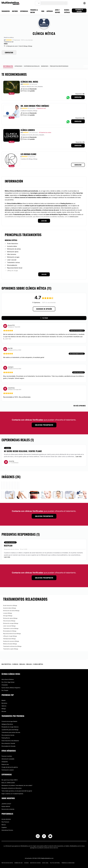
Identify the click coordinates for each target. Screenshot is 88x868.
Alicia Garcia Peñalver (8, 674)
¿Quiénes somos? (6, 798)
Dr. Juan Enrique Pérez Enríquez (35, 100)
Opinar (6, 44)
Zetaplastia (5, 756)
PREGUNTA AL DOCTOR (34, 11)
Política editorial (55, 857)
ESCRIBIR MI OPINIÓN (79, 11)
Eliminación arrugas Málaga (11, 618)
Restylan (8, 540)
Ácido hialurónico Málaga (10, 600)
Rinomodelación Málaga (10, 626)
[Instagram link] (38, 831)
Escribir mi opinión (44, 303)
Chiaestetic (5, 679)
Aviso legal (45, 857)
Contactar (78, 92)
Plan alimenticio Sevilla (8, 730)
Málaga (4, 703)
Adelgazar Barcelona (7, 719)
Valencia (4, 700)
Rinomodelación (12, 260)
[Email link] (50, 831)
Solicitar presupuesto (44, 419)
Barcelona (4, 698)
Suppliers (4, 822)
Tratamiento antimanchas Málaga (12, 641)
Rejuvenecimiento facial (15, 262)
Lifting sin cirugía (12, 265)
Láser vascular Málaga (9, 620)
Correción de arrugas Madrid (9, 716)
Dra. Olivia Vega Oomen (8, 677)
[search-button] (66, 3)
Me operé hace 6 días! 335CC (10, 774)
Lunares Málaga (8, 608)
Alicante (4, 706)
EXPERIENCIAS (24, 11)
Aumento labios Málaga (10, 603)
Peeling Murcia (6, 732)
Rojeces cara (5, 759)
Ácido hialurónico (13, 238)
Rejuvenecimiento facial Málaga (12, 628)
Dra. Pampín (5, 685)
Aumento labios (12, 241)
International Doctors (7, 825)
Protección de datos (7, 857)
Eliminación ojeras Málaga (10, 613)
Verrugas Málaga (8, 610)
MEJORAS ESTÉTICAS (67, 11)
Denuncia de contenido (8, 804)
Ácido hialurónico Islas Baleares (10, 735)
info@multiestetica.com (47, 853)
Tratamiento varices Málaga (11, 623)
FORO (43, 11)
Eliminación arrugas (13, 252)
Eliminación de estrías (14, 243)
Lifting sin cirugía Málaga (10, 631)
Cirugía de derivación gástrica (10, 762)
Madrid (3, 695)
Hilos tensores (12, 249)
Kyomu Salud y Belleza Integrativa (11, 682)
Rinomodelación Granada (8, 741)
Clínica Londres (28, 124)
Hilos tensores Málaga (9, 615)
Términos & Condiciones (68, 857)
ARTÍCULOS (50, 11)
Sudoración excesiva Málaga (11, 636)
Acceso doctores (6, 814)
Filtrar (44, 312)
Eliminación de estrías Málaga (11, 605)
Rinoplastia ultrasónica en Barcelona (12, 783)
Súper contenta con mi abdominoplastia (12, 788)
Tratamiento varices (13, 257)
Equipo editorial (6, 801)
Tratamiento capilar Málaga (11, 643)
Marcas (4, 819)
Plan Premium (5, 816)
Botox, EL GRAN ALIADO (8, 777)
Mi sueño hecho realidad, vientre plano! (23, 446)
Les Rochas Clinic (28, 149)
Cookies (26, 857)
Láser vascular (12, 254)
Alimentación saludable (8, 753)
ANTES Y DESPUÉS (57, 11)
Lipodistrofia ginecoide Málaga (10, 724)
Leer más (79, 451)
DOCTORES (15, 11)
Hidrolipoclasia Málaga (9, 633)
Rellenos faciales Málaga (10, 638)
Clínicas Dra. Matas (29, 76)
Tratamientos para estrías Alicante (11, 727)
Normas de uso (19, 857)
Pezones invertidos (7, 751)
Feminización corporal (8, 764)
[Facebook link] (44, 831)
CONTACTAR (9, 53)
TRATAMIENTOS (6, 11)
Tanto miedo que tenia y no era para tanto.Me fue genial (17, 785)
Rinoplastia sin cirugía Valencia (10, 721)
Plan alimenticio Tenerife (8, 738)
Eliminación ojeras (13, 246)
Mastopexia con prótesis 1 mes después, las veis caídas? (17, 780)
